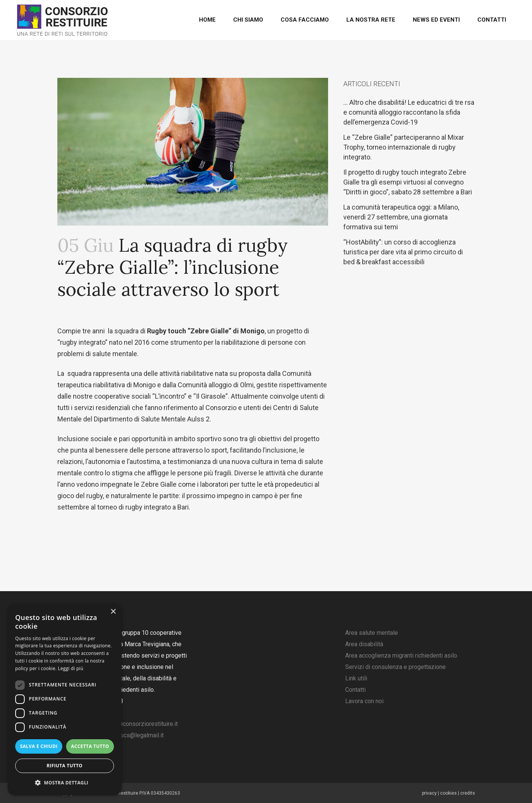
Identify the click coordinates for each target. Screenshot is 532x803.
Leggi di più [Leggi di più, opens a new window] (71, 668)
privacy (429, 793)
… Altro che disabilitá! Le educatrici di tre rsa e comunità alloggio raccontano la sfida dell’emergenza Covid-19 (409, 112)
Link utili (356, 678)
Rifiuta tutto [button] (65, 766)
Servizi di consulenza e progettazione (395, 667)
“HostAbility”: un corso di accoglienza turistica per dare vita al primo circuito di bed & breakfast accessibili (403, 252)
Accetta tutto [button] (90, 746)
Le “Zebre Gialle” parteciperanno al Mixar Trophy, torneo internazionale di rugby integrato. (404, 147)
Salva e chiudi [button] (39, 746)
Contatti (355, 690)
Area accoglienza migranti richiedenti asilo (401, 655)
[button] (65, 783)
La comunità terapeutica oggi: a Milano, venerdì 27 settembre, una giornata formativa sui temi (401, 217)
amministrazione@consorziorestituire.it (126, 724)
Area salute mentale (372, 633)
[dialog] (65, 700)
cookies (448, 793)
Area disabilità (364, 644)
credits (468, 793)
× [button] (113, 612)
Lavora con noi (364, 701)
